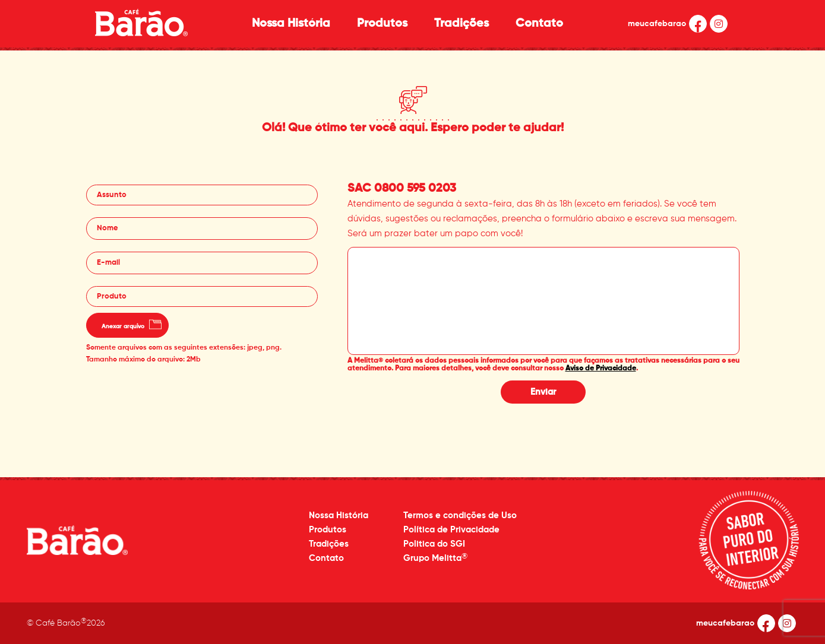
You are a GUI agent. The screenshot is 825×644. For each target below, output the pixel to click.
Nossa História (291, 24)
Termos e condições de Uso (460, 515)
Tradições (462, 24)
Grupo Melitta (435, 558)
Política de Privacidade (451, 530)
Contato (539, 24)
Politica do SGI (434, 544)
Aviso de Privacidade (601, 369)
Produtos (382, 24)
